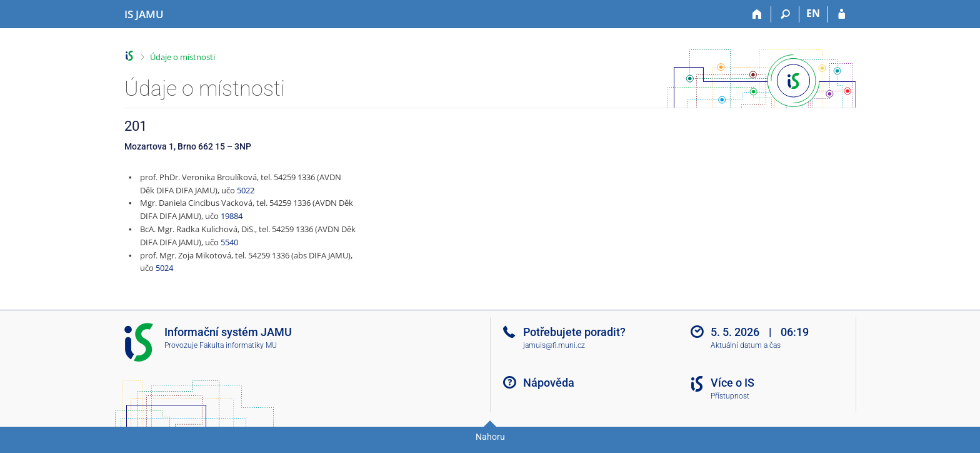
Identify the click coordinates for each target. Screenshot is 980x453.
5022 (246, 190)
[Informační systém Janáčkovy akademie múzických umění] (144, 14)
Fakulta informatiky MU (238, 345)
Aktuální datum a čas (746, 345)
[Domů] (757, 14)
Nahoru (490, 437)
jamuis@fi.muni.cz (554, 345)
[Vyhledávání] (785, 14)
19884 (232, 216)
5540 (229, 242)
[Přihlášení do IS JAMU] (842, 14)
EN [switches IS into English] (813, 13)
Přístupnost (730, 396)
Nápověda (549, 383)
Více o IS (732, 383)
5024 (164, 268)
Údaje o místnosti (182, 57)
